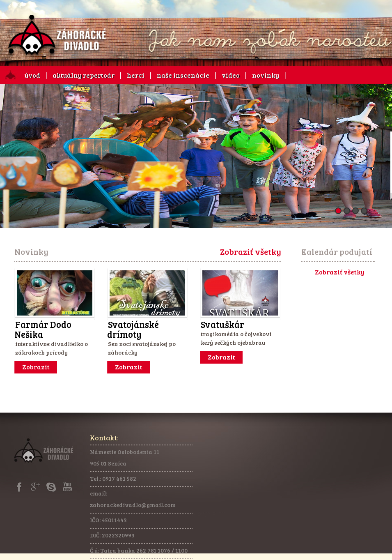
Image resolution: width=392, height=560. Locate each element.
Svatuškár (222, 324)
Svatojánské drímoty (133, 329)
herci (136, 75)
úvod (32, 75)
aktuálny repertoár (84, 75)
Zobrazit (36, 367)
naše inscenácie (183, 75)
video (231, 75)
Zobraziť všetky (251, 252)
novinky (266, 75)
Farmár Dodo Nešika (43, 329)
